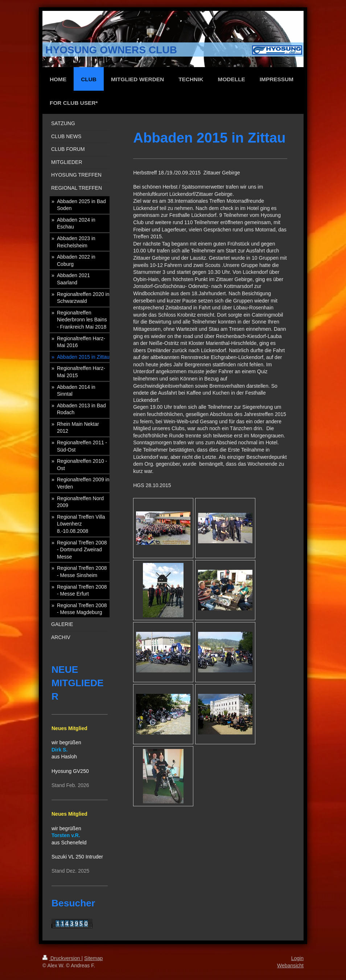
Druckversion (62, 958)
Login (297, 958)
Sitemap (93, 958)
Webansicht (290, 965)
